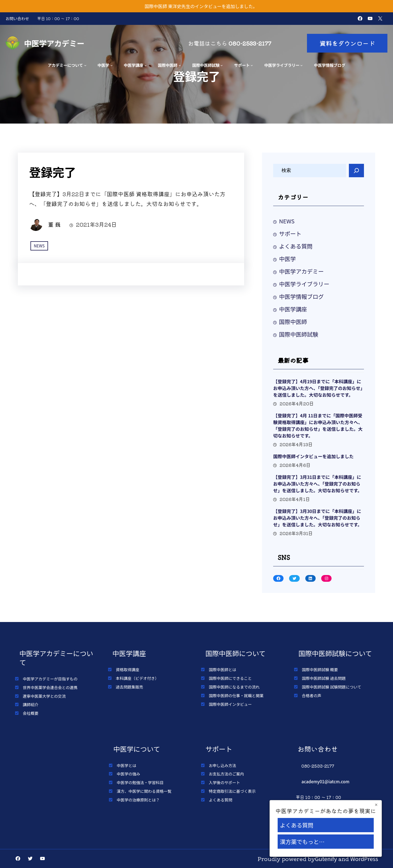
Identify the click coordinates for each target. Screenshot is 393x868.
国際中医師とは (223, 670)
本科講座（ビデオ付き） (137, 678)
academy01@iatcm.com (325, 781)
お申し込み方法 (223, 765)
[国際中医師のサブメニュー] (180, 65)
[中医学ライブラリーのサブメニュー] (302, 65)
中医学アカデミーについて (56, 658)
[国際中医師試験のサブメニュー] (222, 65)
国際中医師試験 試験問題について (332, 687)
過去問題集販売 (130, 687)
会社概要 (31, 713)
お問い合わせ (17, 18)
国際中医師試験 (206, 65)
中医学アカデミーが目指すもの (50, 679)
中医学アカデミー (54, 43)
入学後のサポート (225, 782)
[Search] (356, 171)
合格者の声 (312, 696)
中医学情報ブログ (301, 296)
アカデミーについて (65, 65)
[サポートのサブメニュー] (252, 65)
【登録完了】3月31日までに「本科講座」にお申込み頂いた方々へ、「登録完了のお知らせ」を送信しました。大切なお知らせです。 (318, 484)
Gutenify (326, 859)
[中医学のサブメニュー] (112, 65)
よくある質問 (296, 246)
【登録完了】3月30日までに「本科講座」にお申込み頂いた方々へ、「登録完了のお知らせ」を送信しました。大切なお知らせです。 (318, 518)
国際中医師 (168, 65)
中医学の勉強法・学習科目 (140, 782)
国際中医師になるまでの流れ (234, 687)
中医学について (137, 749)
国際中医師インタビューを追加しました (313, 456)
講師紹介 (31, 704)
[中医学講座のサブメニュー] (146, 65)
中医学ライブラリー (282, 65)
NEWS (39, 246)
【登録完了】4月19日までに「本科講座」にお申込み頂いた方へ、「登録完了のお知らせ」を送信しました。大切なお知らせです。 (318, 388)
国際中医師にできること (230, 678)
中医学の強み (128, 774)
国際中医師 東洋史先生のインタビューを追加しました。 (201, 6)
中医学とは (127, 765)
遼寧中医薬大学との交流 (44, 696)
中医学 (103, 65)
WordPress (364, 859)
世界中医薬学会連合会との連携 (50, 687)
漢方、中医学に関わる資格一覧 (144, 791)
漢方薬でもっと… (302, 842)
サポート (242, 65)
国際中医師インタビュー (230, 704)
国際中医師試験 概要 (320, 670)
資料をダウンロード (347, 43)
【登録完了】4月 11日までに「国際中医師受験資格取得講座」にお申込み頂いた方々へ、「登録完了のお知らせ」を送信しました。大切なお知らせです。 (318, 425)
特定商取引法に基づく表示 (232, 791)
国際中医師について (236, 653)
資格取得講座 (128, 670)
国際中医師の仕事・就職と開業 (236, 696)
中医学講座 (134, 65)
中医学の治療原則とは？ (138, 800)
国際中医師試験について (335, 653)
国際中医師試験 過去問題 (324, 678)
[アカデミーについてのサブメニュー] (85, 65)
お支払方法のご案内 (227, 774)
